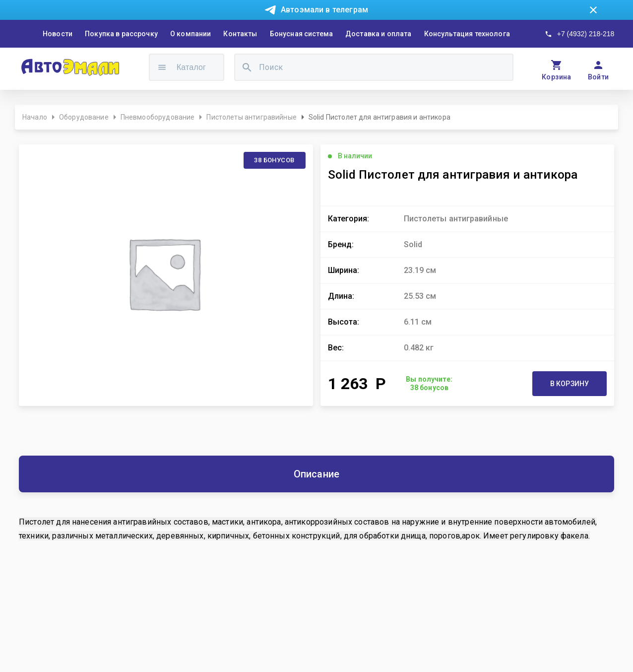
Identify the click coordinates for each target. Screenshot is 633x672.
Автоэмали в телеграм (324, 10)
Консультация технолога (467, 34)
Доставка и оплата (379, 34)
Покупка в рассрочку (121, 34)
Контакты (240, 34)
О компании (191, 34)
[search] (247, 67)
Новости (58, 34)
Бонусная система (301, 34)
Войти (599, 77)
